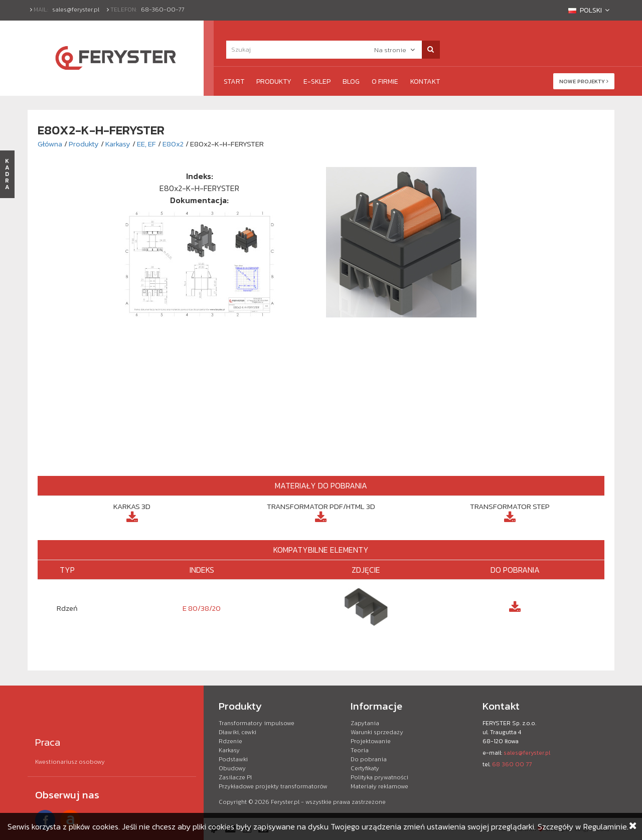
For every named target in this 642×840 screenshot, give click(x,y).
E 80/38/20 (202, 608)
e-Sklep (317, 81)
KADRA (7, 174)
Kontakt (425, 81)
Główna (50, 144)
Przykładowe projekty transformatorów (273, 786)
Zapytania (365, 723)
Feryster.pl (285, 802)
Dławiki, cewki (237, 732)
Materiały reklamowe (379, 786)
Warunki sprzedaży (377, 732)
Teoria (360, 750)
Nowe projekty (584, 81)
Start (234, 81)
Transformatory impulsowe (257, 723)
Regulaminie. (606, 826)
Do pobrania (369, 759)
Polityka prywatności (379, 777)
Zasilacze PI (235, 777)
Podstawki (233, 759)
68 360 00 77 (512, 764)
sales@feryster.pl (76, 10)
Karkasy (118, 144)
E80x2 (173, 144)
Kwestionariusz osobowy (70, 762)
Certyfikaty (365, 768)
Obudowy (232, 768)
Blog (351, 81)
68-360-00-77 (163, 10)
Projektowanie (371, 741)
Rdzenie (230, 741)
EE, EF (146, 144)
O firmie (385, 81)
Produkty (274, 81)
